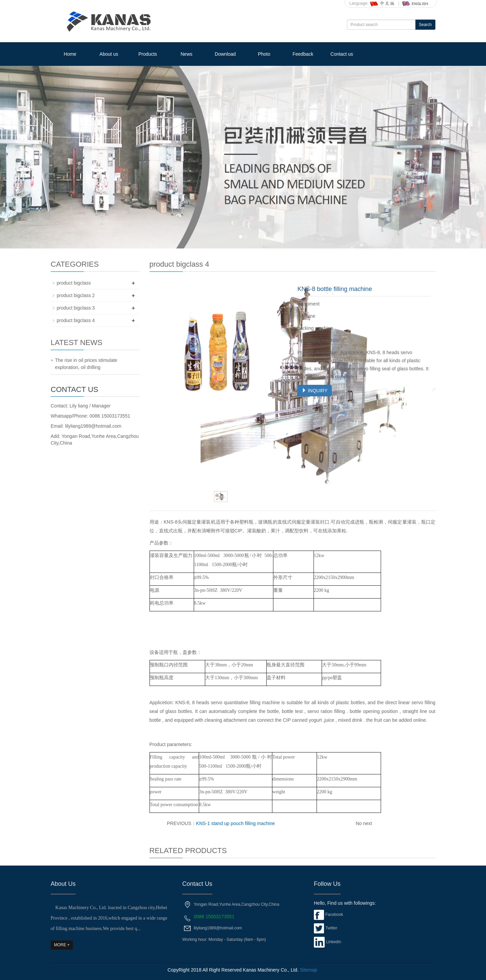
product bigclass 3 (76, 308)
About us (109, 54)
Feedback (303, 54)
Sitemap (308, 970)
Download (225, 54)
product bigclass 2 (76, 295)
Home (70, 54)
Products (148, 54)
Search (425, 25)
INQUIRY (315, 391)
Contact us (342, 54)
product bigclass (74, 283)
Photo (264, 54)
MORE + (62, 945)
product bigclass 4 (76, 320)
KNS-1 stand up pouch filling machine (235, 823)
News (186, 54)
